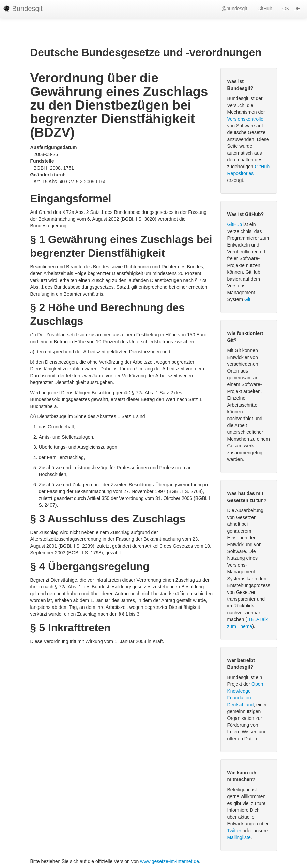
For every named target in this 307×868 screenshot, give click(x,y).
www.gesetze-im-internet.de (170, 861)
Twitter (234, 831)
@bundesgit (234, 9)
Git (247, 299)
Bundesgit (23, 9)
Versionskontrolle (245, 119)
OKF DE (291, 9)
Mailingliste (239, 837)
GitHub (265, 9)
